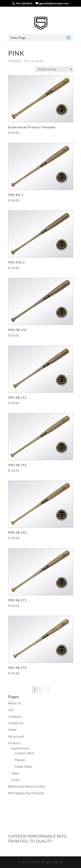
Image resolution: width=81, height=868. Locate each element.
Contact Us (16, 723)
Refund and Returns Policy (27, 786)
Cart (11, 710)
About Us (15, 703)
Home (13, 730)
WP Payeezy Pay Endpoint (26, 793)
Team (15, 773)
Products (14, 743)
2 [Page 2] (40, 690)
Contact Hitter (25, 753)
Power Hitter (24, 767)
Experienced (20, 748)
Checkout (15, 717)
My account (16, 736)
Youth (16, 780)
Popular (20, 760)
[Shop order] (54, 69)
